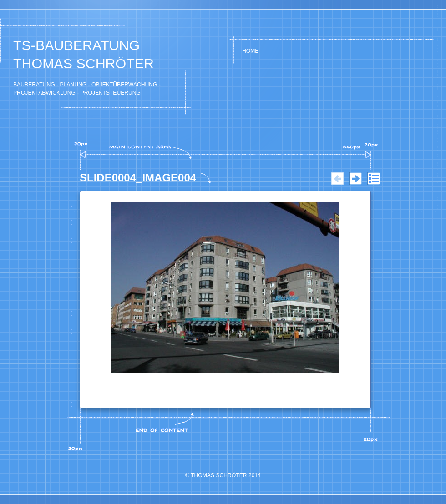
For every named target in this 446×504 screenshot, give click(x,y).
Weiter (355, 179)
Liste (374, 179)
